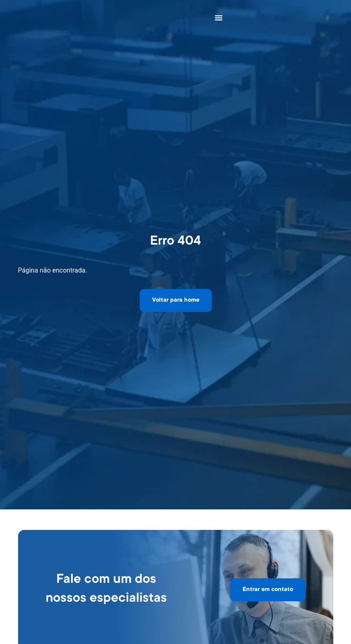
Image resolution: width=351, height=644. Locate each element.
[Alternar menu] (219, 18)
